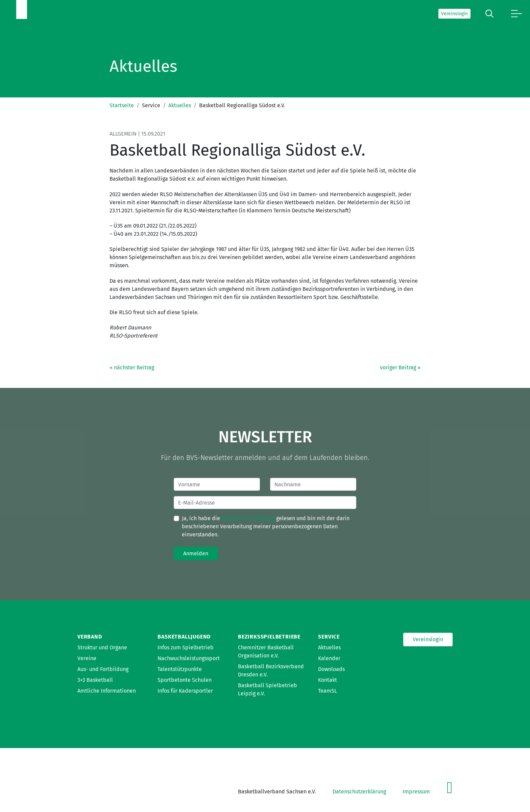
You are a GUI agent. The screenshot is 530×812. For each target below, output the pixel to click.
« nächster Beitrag (132, 367)
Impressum (416, 792)
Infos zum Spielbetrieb (186, 647)
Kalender (329, 658)
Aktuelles (180, 105)
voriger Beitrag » (400, 367)
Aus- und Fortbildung (103, 669)
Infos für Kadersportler (185, 691)
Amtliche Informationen (107, 691)
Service (329, 637)
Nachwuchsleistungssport (189, 658)
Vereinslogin (454, 14)
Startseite (122, 105)
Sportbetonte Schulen (185, 680)
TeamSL (328, 691)
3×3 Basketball (95, 680)
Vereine (87, 658)
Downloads (331, 669)
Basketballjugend (184, 637)
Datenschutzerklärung (248, 518)
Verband (90, 637)
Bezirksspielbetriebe (269, 637)
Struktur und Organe (102, 647)
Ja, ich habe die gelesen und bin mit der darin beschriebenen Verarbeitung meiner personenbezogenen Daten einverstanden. (266, 526)
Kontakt (328, 680)
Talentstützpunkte (180, 669)
